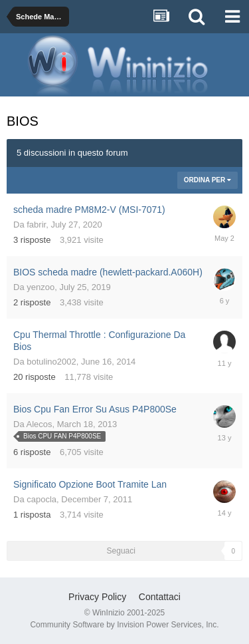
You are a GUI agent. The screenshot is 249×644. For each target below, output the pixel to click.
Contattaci (160, 597)
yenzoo (41, 287)
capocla (41, 499)
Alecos (40, 424)
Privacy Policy (97, 597)
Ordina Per (207, 180)
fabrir (36, 225)
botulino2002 (51, 362)
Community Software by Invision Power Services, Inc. (124, 625)
